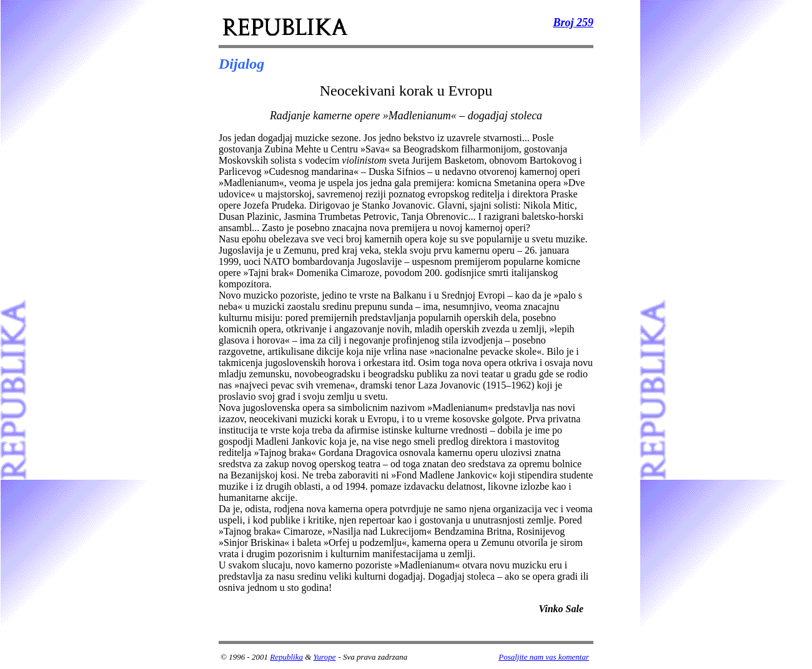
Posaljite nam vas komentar (544, 657)
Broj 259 (573, 22)
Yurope (325, 657)
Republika (286, 657)
